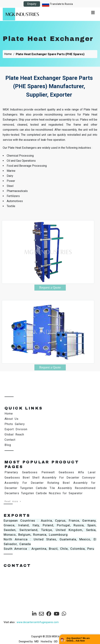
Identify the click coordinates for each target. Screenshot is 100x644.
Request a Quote (50, 287)
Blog (8, 445)
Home (8, 54)
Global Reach (14, 434)
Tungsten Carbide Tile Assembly (46, 488)
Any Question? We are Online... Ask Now (78, 639)
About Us (12, 419)
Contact (10, 440)
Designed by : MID (29, 641)
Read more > (13, 501)
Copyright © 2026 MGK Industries (50, 636)
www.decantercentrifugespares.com (38, 622)
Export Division (16, 429)
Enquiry (32, 4)
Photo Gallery (15, 424)
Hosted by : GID (49, 641)
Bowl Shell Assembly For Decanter (51, 478)
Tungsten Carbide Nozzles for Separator (52, 493)
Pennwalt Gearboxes (58, 472)
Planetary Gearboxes (21, 472)
